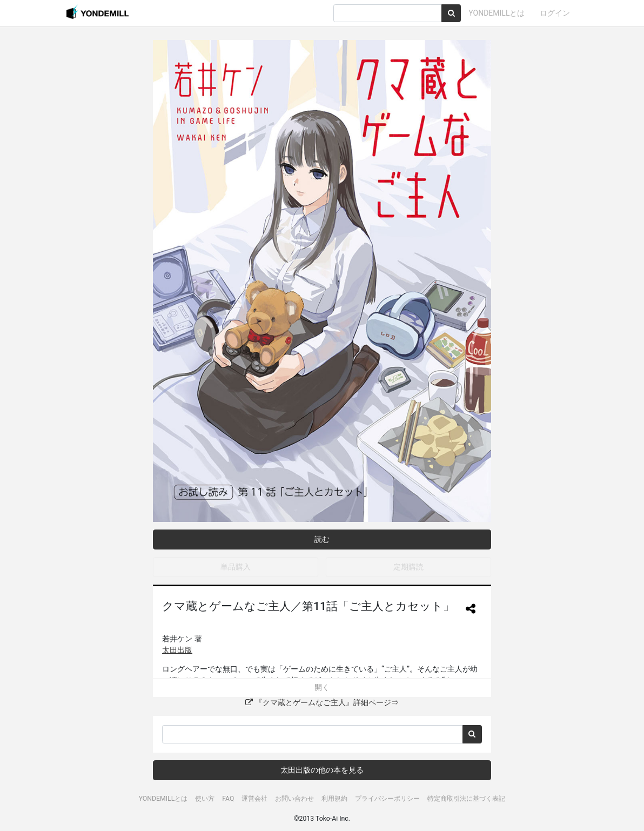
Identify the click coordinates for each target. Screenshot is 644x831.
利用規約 (334, 799)
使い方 (205, 799)
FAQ (228, 799)
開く (322, 687)
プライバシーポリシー (387, 799)
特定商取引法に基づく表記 (466, 799)
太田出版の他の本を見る (322, 770)
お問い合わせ (294, 799)
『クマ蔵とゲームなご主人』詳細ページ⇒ (322, 702)
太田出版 (177, 650)
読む (322, 539)
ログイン (555, 13)
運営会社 (254, 799)
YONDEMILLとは (497, 13)
